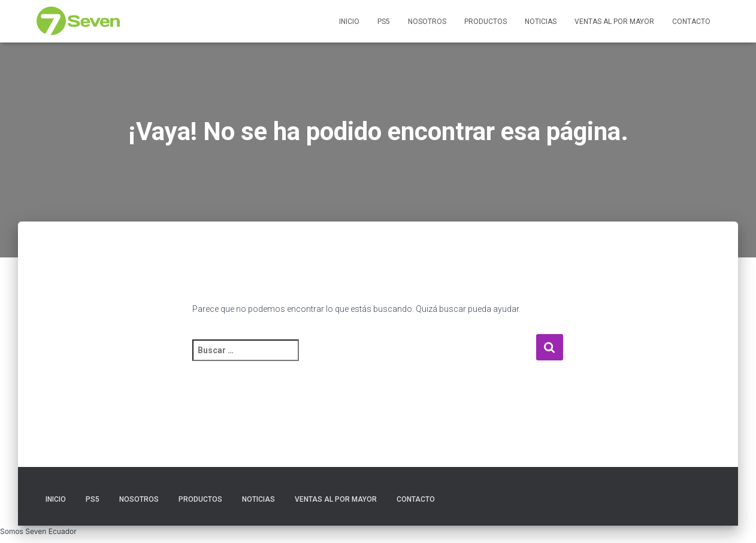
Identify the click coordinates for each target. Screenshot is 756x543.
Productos (486, 22)
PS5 (384, 22)
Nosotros (427, 22)
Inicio (349, 22)
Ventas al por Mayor (614, 22)
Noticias (541, 22)
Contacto (691, 22)
